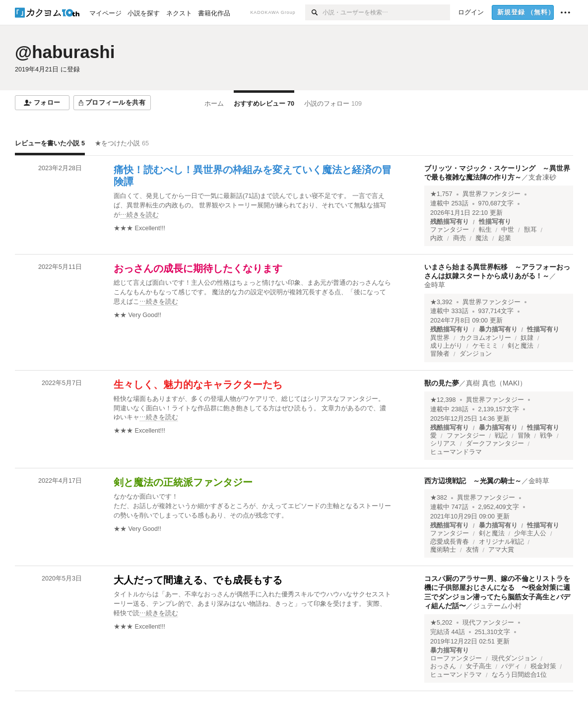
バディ (511, 666)
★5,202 (441, 623)
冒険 (524, 436)
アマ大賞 (501, 550)
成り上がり (446, 346)
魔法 (482, 238)
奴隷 (527, 338)
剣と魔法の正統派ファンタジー (183, 482)
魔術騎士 (443, 550)
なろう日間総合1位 (519, 675)
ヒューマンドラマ (456, 452)
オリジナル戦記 (501, 542)
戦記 (501, 436)
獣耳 (530, 230)
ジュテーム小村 (497, 606)
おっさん (443, 666)
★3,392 (441, 302)
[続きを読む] (253, 206)
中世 (508, 230)
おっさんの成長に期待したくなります (198, 268)
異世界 (440, 338)
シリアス (443, 444)
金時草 (435, 285)
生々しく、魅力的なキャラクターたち (198, 385)
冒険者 (440, 354)
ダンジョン (476, 354)
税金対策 (543, 666)
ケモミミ (485, 346)
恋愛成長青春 (450, 542)
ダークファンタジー (495, 444)
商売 (459, 238)
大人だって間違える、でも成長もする (198, 580)
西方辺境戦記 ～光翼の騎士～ (473, 481)
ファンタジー (450, 230)
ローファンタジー (456, 658)
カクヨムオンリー (485, 338)
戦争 (546, 436)
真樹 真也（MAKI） (496, 383)
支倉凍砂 (542, 177)
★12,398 (443, 400)
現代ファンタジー (488, 623)
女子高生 (479, 666)
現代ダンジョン (514, 658)
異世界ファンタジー (491, 194)
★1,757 (441, 194)
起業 (505, 238)
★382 (439, 498)
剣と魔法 (521, 346)
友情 (472, 550)
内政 (437, 238)
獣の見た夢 (442, 383)
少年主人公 (530, 533)
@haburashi (65, 52)
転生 (485, 230)
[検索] (314, 12)
